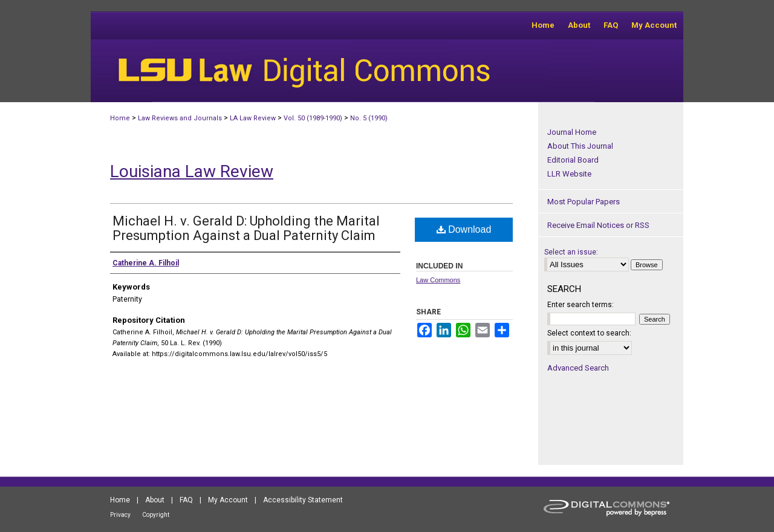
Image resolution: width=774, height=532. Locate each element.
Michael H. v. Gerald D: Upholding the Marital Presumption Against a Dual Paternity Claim (246, 228)
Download (464, 229)
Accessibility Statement (303, 500)
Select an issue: (571, 252)
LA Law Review (253, 118)
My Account (228, 500)
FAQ (186, 500)
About (155, 500)
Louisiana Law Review (192, 171)
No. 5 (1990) (369, 118)
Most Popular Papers (584, 202)
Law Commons (438, 280)
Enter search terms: (580, 305)
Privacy (120, 515)
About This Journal (580, 146)
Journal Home (572, 132)
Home (120, 118)
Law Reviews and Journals (180, 118)
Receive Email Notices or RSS (598, 225)
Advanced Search (578, 368)
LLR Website (569, 174)
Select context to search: (589, 333)
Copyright (156, 515)
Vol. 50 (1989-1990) (313, 118)
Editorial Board (573, 160)
